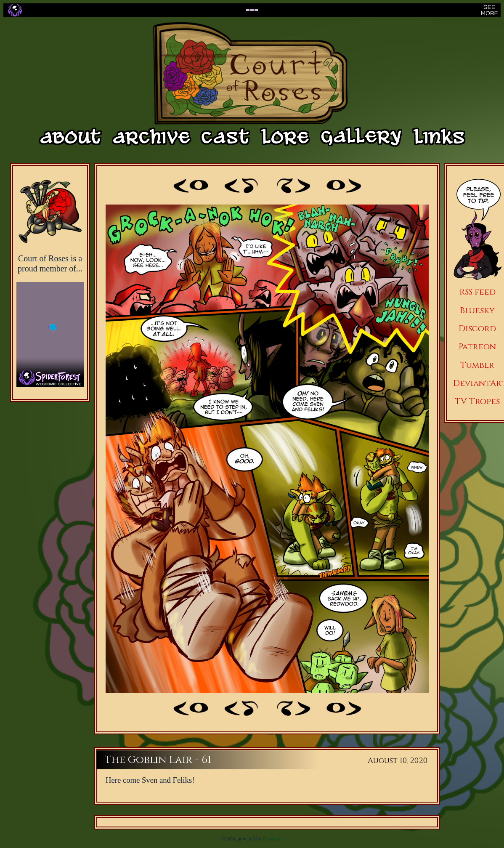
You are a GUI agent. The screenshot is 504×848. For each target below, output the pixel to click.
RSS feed (477, 292)
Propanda (272, 839)
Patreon (477, 347)
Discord (477, 328)
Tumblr (477, 365)
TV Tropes (477, 401)
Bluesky (477, 310)
